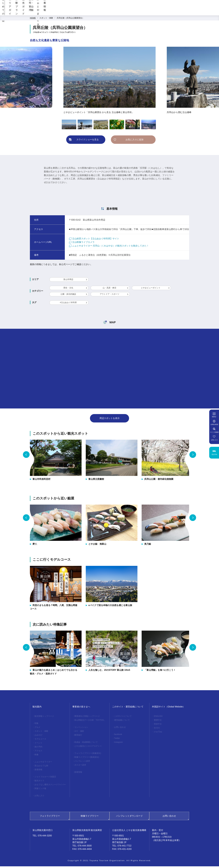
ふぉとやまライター (165, 13)
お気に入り (39, 797)
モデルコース (40, 741)
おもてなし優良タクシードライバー (50, 786)
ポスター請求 (80, 767)
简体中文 (158, 726)
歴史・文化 (68, 289)
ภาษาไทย (158, 733)
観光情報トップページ (44, 718)
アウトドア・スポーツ (109, 296)
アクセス (38, 752)
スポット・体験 (46, 20)
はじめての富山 (57, 13)
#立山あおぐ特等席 (68, 304)
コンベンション (81, 729)
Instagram (118, 744)
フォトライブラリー (50, 818)
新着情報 (187, 13)
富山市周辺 (68, 281)
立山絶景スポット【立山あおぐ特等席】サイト (94, 240)
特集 (36, 725)
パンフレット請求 (82, 763)
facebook (118, 736)
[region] (133, 6)
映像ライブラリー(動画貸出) (87, 759)
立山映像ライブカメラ (82, 244)
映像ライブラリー (90, 818)
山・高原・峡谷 (109, 289)
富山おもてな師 (41, 767)
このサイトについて (123, 718)
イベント (38, 744)
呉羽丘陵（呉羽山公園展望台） (70, 20)
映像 (36, 756)
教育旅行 (78, 737)
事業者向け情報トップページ (87, 718)
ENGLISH (158, 718)
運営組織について (122, 722)
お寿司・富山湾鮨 (138, 13)
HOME (33, 20)
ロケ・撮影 (79, 733)
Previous (32, 82)
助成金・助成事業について (86, 744)
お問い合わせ (120, 729)
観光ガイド (117, 13)
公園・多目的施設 (68, 296)
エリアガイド (79, 13)
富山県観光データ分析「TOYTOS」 (90, 722)
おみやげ (38, 737)
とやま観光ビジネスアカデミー (88, 748)
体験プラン (98, 13)
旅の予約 (38, 748)
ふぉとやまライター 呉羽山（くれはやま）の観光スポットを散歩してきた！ (109, 247)
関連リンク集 (40, 790)
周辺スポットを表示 (109, 420)
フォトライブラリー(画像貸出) (88, 755)
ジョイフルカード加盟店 (45, 778)
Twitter (117, 740)
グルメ (37, 729)
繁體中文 (158, 722)
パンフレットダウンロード (129, 818)
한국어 (157, 730)
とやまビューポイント (151, 289)
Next (187, 82)
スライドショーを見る (88, 141)
